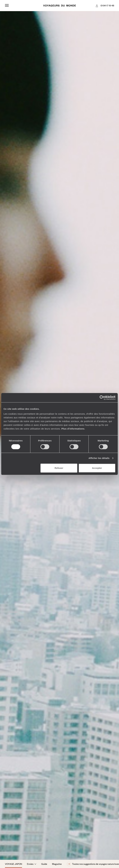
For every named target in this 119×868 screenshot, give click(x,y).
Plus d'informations (73, 429)
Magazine (57, 864)
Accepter (97, 468)
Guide (44, 864)
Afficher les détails (99, 458)
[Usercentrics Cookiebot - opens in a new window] (102, 398)
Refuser (59, 468)
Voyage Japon (13, 864)
